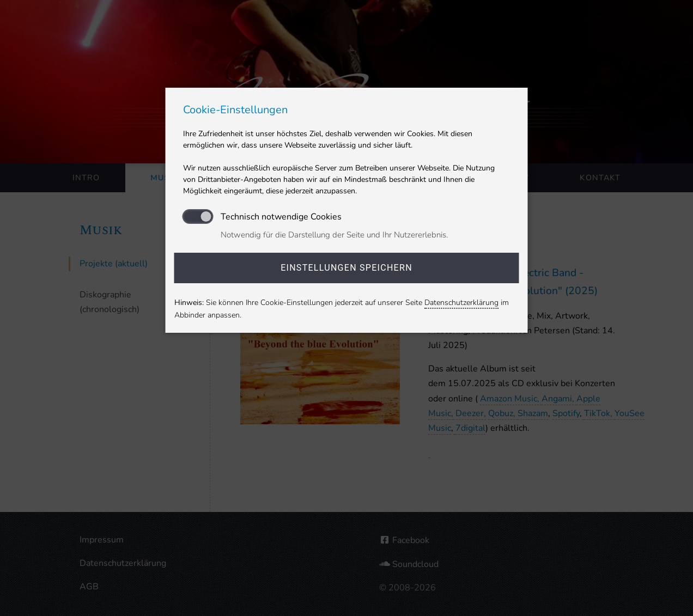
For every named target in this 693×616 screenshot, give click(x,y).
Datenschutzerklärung (461, 303)
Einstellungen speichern (346, 268)
